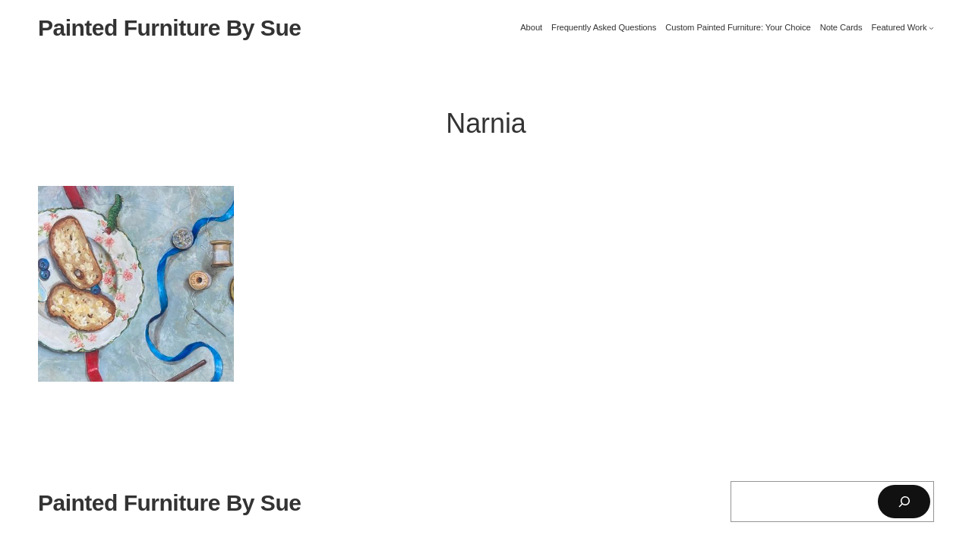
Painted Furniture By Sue (169, 28)
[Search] (904, 502)
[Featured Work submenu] (931, 28)
